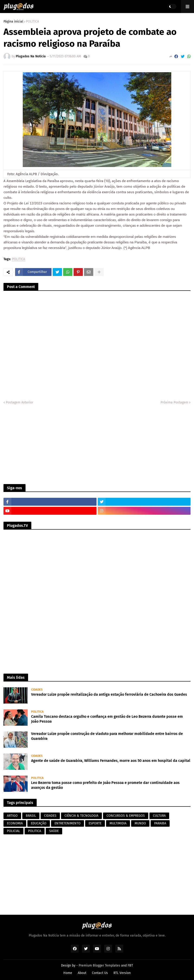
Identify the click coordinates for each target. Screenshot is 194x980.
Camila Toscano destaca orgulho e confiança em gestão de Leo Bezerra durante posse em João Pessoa (107, 719)
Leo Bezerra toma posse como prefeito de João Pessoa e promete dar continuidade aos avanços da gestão (105, 785)
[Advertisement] (97, 445)
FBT (130, 965)
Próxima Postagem (174, 402)
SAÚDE (54, 831)
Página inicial (13, 22)
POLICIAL (13, 831)
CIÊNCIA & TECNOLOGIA (81, 816)
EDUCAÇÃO (39, 823)
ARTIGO (12, 816)
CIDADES (50, 816)
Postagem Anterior (19, 402)
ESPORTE (95, 823)
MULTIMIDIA (118, 823)
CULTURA (159, 816)
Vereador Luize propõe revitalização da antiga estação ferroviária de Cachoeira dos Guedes (109, 694)
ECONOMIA (15, 823)
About (82, 973)
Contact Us (100, 973)
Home (68, 973)
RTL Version (122, 973)
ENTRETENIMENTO (68, 823)
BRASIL (31, 816)
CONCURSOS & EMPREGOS (126, 816)
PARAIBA (160, 823)
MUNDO (140, 823)
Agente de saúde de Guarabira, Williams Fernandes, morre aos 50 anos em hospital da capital (111, 761)
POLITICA (32, 22)
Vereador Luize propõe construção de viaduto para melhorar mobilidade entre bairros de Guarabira (107, 736)
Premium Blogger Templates (99, 965)
